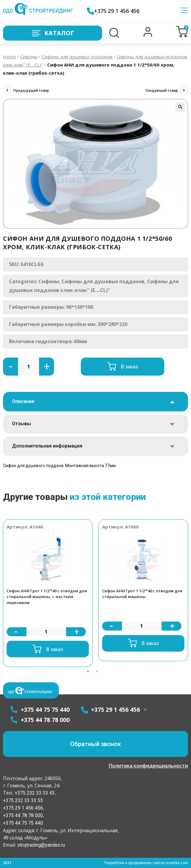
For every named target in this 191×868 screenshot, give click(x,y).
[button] (148, 36)
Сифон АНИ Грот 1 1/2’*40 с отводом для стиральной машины (142, 594)
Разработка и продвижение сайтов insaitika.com (146, 863)
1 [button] (88, 671)
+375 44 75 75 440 (23, 823)
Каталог (53, 33)
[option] (48, 593)
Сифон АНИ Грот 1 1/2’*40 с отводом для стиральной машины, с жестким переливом (47, 597)
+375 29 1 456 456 (113, 11)
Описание (23, 401)
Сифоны (29, 57)
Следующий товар (162, 91)
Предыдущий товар (31, 91)
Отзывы (21, 424)
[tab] (95, 402)
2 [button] (97, 671)
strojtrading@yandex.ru (41, 845)
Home (9, 57)
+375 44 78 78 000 (23, 815)
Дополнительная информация (47, 446)
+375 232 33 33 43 (34, 793)
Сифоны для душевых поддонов (77, 57)
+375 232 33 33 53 (23, 800)
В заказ (129, 367)
